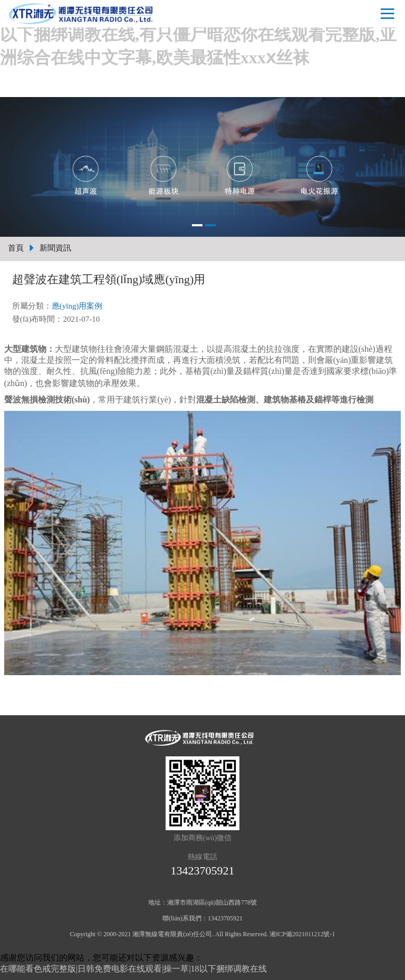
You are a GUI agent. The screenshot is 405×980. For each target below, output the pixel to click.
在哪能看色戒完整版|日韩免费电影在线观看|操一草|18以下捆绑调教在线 (133, 969)
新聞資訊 (55, 248)
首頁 (16, 248)
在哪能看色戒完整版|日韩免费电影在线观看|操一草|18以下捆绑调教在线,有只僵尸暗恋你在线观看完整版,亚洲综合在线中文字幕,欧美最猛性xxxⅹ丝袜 (200, 34)
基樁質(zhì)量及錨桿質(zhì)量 (239, 371)
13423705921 (203, 871)
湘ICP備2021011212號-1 (302, 934)
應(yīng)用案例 (77, 306)
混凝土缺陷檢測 (226, 400)
